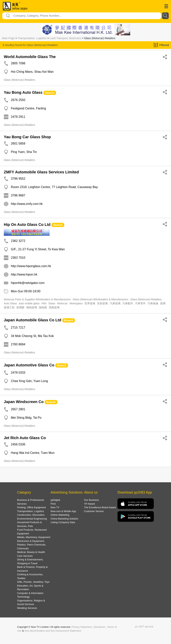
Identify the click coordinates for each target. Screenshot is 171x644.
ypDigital (55, 500)
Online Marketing (60, 515)
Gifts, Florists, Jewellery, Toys (33, 582)
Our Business (92, 500)
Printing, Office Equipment (32, 507)
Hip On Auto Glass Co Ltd (27, 225)
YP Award (90, 504)
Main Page (8, 38)
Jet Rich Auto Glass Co (25, 438)
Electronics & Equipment (31, 541)
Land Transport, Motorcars (65, 38)
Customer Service (94, 511)
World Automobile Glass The (30, 57)
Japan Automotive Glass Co (29, 365)
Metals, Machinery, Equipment (34, 537)
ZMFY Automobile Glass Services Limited (41, 172)
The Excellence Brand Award (100, 507)
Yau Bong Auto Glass (23, 92)
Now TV (55, 507)
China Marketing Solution (64, 519)
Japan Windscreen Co (24, 402)
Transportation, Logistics (32, 38)
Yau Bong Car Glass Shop (27, 137)
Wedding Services (27, 608)
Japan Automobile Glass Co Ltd (33, 320)
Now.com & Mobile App (63, 511)
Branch (50, 93)
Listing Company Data (63, 522)
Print (53, 504)
